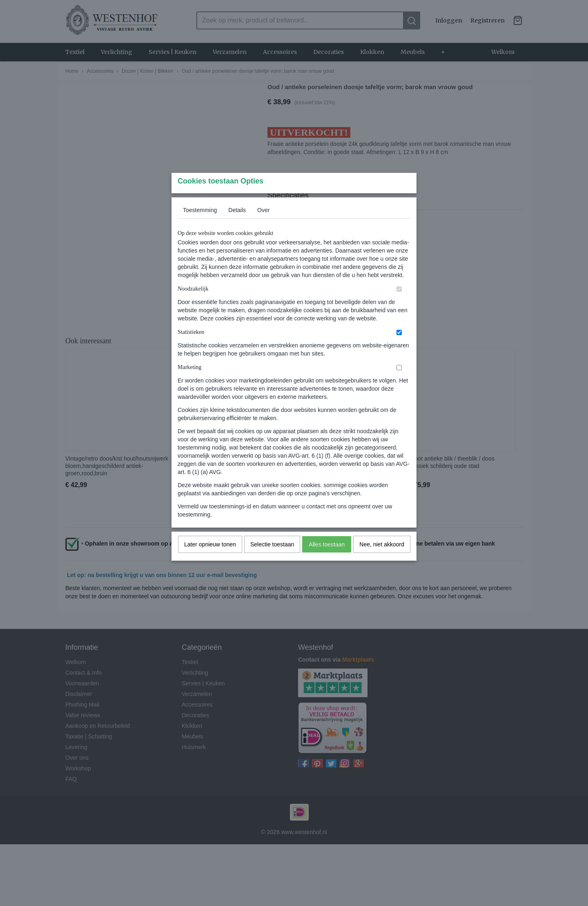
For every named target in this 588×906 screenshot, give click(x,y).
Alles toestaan (327, 560)
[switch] (399, 305)
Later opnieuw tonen (210, 560)
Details (237, 226)
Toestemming (200, 226)
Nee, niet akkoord (382, 560)
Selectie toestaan (272, 560)
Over (263, 226)
